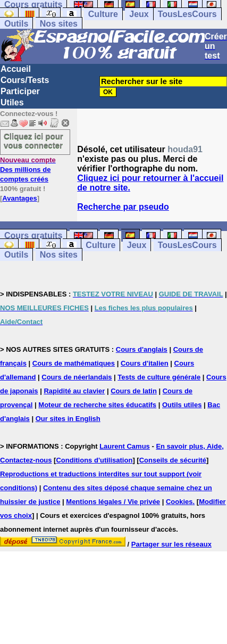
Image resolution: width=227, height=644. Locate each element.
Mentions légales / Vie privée (113, 502)
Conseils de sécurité (173, 460)
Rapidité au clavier (74, 391)
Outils (16, 24)
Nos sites (59, 24)
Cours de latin (134, 391)
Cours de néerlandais (77, 377)
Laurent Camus (125, 446)
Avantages (19, 198)
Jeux (139, 14)
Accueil (16, 69)
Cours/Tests (25, 80)
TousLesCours (187, 14)
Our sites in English (68, 419)
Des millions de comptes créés (28, 170)
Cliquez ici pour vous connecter (33, 141)
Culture (103, 14)
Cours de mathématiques (74, 363)
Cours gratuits (33, 236)
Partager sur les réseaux (171, 544)
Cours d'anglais (142, 349)
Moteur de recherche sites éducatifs (97, 405)
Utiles (12, 102)
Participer (20, 91)
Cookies (179, 502)
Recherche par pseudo (123, 207)
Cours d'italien (145, 363)
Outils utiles (182, 405)
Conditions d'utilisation (94, 460)
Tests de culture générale (159, 377)
